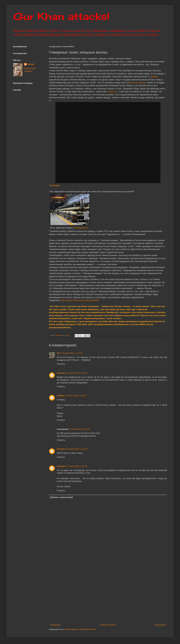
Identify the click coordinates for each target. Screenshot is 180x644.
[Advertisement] (108, 597)
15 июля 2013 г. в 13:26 (72, 353)
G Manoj (61, 396)
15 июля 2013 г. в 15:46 (77, 373)
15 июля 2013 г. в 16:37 (76, 396)
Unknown (61, 373)
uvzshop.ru (113, 91)
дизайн (154, 77)
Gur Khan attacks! (61, 16)
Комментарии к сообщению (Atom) (80, 629)
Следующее (55, 625)
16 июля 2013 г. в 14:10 (77, 449)
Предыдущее (160, 625)
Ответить (61, 364)
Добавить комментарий (61, 497)
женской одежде (138, 83)
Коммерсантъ (81, 228)
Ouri (59, 353)
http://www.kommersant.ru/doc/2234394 (80, 300)
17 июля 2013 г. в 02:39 (77, 466)
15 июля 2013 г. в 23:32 (80, 429)
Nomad (31, 64)
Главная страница (108, 625)
